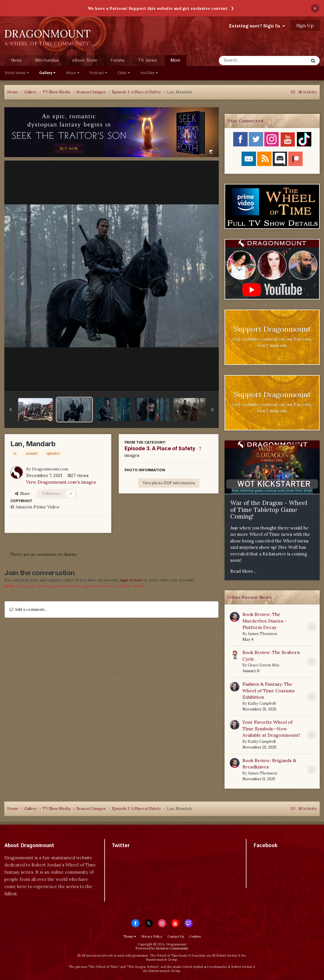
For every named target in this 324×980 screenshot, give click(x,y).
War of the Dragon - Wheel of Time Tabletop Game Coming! (269, 510)
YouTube (149, 73)
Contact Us (176, 936)
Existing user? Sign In (257, 26)
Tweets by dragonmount (137, 856)
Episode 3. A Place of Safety (160, 448)
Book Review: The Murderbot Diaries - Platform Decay (265, 621)
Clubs (124, 73)
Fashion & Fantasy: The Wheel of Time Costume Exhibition (269, 690)
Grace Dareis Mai (263, 665)
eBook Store (85, 60)
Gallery (47, 73)
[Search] (248, 61)
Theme (130, 936)
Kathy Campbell (262, 703)
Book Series (17, 73)
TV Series (147, 60)
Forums (117, 60)
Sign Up (305, 25)
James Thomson (262, 634)
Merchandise (47, 60)
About (72, 73)
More (175, 60)
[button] (11, 410)
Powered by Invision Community (162, 948)
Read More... (243, 571)
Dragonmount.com (50, 469)
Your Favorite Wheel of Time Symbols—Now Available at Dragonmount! (271, 729)
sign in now (131, 580)
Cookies (195, 936)
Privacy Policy (152, 936)
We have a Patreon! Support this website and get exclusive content (158, 8)
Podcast (98, 73)
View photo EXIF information (169, 483)
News (16, 60)
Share (22, 494)
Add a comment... (28, 609)
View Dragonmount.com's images (61, 482)
